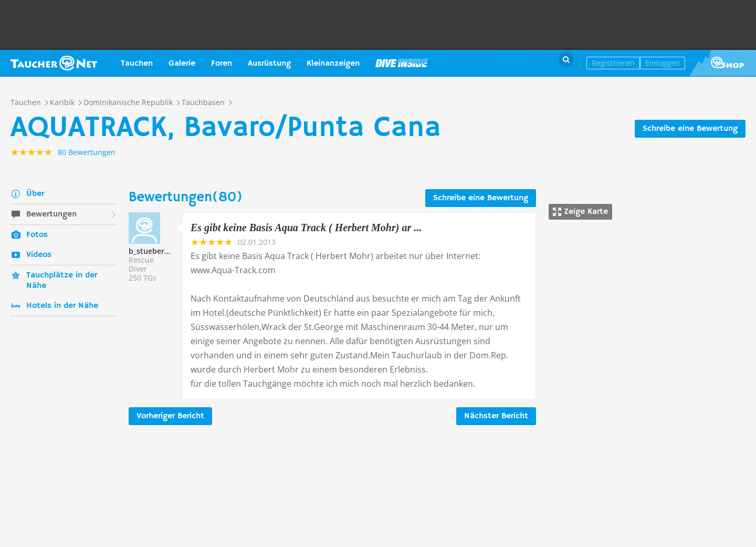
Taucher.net (54, 63)
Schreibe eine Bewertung (690, 129)
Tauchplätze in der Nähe (62, 281)
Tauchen (137, 64)
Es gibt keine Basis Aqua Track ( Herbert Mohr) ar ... (306, 228)
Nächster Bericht (496, 416)
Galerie (182, 64)
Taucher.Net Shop (723, 63)
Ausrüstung (269, 64)
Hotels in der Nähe (62, 306)
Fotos (37, 235)
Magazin (402, 63)
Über (35, 194)
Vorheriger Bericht (170, 416)
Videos (39, 255)
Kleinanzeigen (333, 64)
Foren (222, 64)
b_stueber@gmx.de (163, 251)
